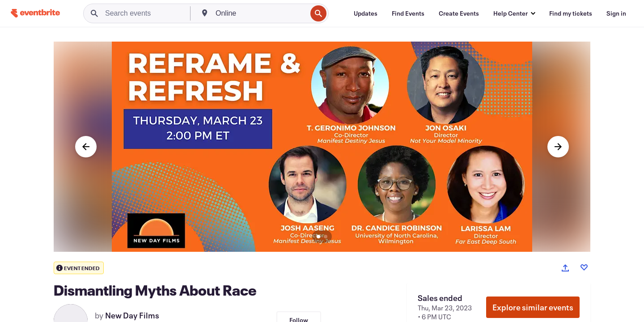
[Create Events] (459, 13)
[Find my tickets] (571, 13)
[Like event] (584, 267)
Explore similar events (533, 307)
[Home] (35, 13)
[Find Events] (408, 13)
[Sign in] (616, 13)
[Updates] (366, 13)
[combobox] (260, 13)
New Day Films (132, 315)
